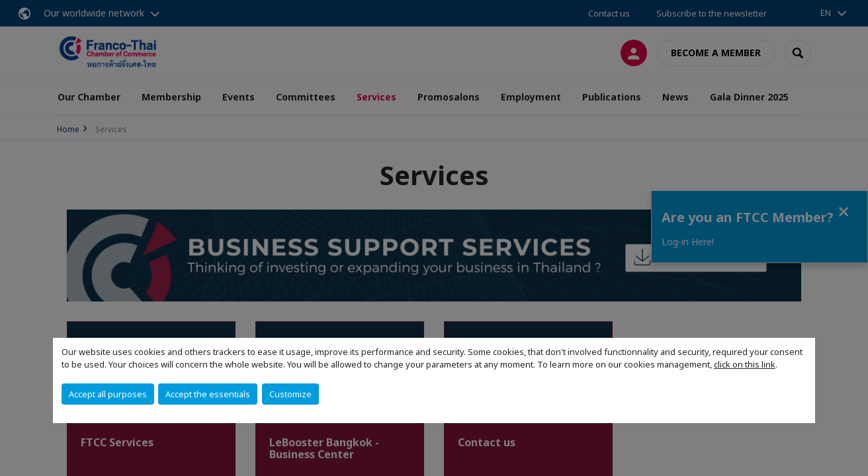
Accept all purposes (108, 394)
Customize (290, 394)
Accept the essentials (208, 394)
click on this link (745, 364)
